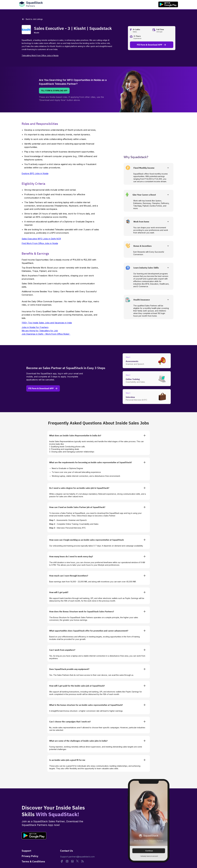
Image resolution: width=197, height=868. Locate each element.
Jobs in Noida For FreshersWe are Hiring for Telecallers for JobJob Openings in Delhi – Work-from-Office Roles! (46, 331)
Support (26, 851)
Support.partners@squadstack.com (77, 857)
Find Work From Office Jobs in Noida (40, 243)
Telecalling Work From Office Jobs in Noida (40, 55)
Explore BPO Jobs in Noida (35, 173)
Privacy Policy (30, 856)
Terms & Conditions (33, 861)
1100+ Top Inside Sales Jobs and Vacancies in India (47, 323)
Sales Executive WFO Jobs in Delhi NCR (41, 239)
